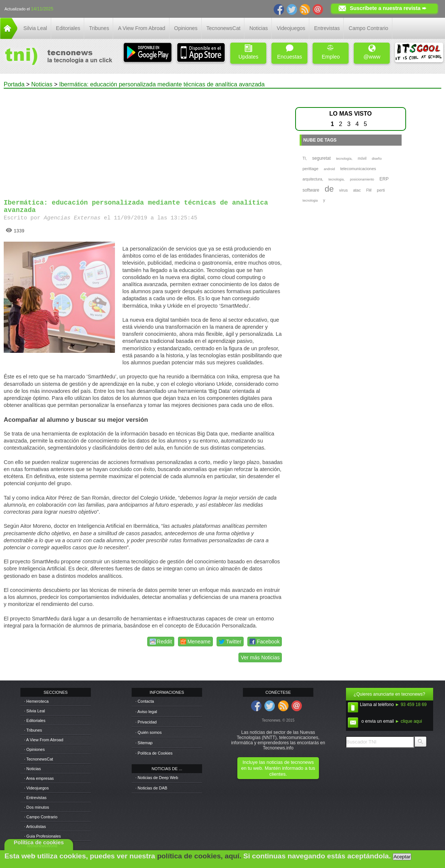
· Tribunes (33, 730)
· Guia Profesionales (42, 836)
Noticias (258, 28)
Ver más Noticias (260, 657)
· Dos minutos (37, 807)
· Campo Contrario (41, 817)
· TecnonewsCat (39, 759)
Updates (248, 52)
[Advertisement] (144, 140)
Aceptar (402, 857)
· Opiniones (34, 749)
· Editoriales (35, 720)
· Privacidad (146, 722)
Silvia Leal (35, 28)
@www (372, 52)
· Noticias (32, 769)
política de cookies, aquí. (199, 856)
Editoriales (68, 28)
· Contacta (145, 701)
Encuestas (289, 52)
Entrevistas (327, 28)
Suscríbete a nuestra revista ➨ (388, 8)
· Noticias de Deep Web (157, 778)
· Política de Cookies (154, 753)
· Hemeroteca (36, 701)
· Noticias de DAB (151, 788)
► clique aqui (408, 721)
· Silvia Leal (34, 711)
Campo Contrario (368, 28)
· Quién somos (149, 732)
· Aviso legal (146, 712)
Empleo (331, 52)
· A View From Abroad (44, 740)
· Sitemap (144, 743)
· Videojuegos (36, 788)
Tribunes (99, 28)
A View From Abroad (141, 28)
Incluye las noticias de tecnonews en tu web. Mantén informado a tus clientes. (278, 768)
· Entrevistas (35, 798)
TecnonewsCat (224, 28)
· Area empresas (39, 778)
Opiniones (186, 28)
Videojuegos (291, 28)
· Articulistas (35, 826)
